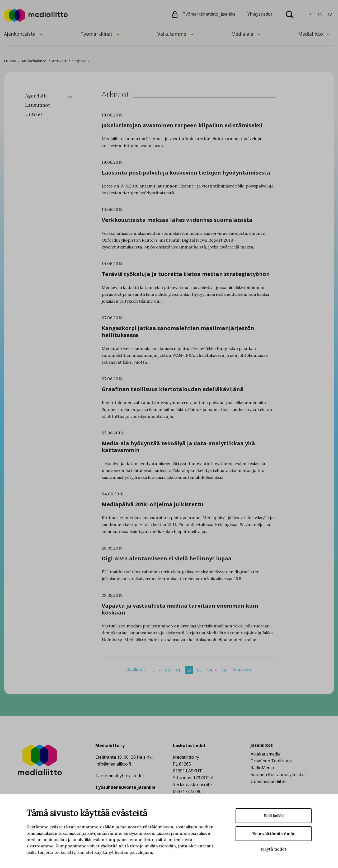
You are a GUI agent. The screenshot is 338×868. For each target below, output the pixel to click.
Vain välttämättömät (274, 834)
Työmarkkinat (97, 34)
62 (189, 670)
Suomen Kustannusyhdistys (278, 775)
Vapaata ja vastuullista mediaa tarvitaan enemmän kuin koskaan (180, 609)
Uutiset (34, 114)
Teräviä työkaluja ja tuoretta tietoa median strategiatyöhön (186, 274)
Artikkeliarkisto (34, 61)
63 (199, 670)
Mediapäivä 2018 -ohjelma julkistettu (152, 504)
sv (330, 14)
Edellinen (135, 669)
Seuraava (242, 669)
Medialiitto (311, 34)
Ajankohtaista (20, 34)
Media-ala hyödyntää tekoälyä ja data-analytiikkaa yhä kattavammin (178, 447)
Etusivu (10, 61)
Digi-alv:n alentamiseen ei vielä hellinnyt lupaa (167, 558)
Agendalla (36, 96)
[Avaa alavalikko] (41, 34)
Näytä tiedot (274, 849)
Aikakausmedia (266, 754)
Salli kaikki (274, 816)
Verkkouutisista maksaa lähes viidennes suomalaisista (177, 220)
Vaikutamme (172, 34)
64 (210, 670)
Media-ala (242, 34)
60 (168, 670)
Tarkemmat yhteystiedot (120, 776)
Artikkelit (59, 61)
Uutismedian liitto (268, 781)
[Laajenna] (70, 97)
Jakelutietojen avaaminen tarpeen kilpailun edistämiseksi (182, 125)
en (320, 14)
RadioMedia (262, 768)
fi (311, 14)
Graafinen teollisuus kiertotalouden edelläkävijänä (173, 389)
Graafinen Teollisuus (271, 761)
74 (224, 670)
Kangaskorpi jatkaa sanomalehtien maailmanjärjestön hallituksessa (178, 332)
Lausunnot (37, 105)
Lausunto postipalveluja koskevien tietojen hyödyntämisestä (186, 173)
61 (178, 670)
